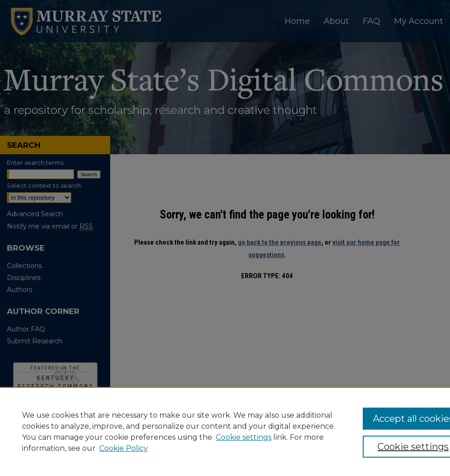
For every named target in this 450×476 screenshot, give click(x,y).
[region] (225, 431)
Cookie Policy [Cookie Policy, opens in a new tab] (124, 448)
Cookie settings (244, 437)
